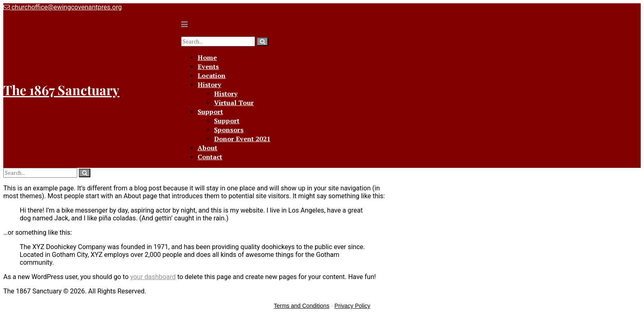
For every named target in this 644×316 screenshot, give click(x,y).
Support (210, 112)
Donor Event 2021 (242, 139)
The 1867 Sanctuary (61, 90)
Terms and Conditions (302, 306)
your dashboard (153, 277)
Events (208, 66)
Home (207, 57)
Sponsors (229, 130)
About (207, 148)
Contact (210, 157)
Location (212, 76)
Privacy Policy (352, 306)
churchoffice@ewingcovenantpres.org (62, 7)
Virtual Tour (234, 103)
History (209, 85)
